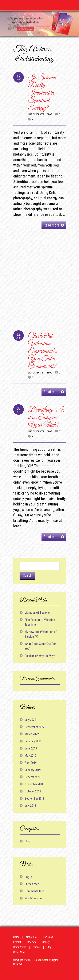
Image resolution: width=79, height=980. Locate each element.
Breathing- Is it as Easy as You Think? (46, 418)
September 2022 (35, 727)
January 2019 (33, 770)
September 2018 (35, 799)
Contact (36, 947)
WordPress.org (34, 898)
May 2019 (30, 756)
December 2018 (34, 777)
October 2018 (33, 791)
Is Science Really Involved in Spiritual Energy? (42, 93)
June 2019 (31, 748)
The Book (48, 937)
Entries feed (32, 884)
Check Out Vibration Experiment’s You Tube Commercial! (42, 351)
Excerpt (17, 942)
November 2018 (34, 784)
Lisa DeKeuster (36, 114)
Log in (28, 877)
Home (16, 937)
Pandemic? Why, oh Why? (40, 656)
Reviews (32, 942)
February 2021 (33, 741)
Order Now (19, 952)
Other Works (20, 947)
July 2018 (30, 806)
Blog (50, 114)
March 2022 (32, 734)
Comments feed (35, 891)
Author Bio (31, 937)
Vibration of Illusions (37, 613)
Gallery (46, 942)
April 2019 (31, 763)
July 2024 (30, 720)
